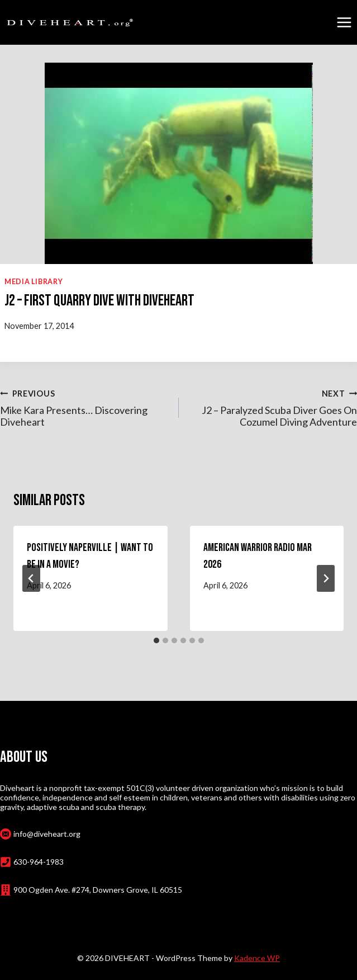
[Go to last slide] (31, 578)
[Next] (326, 578)
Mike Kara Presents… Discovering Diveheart (84, 407)
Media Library (34, 282)
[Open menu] (344, 22)
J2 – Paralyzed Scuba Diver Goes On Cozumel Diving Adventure (273, 407)
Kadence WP (257, 958)
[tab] (156, 640)
